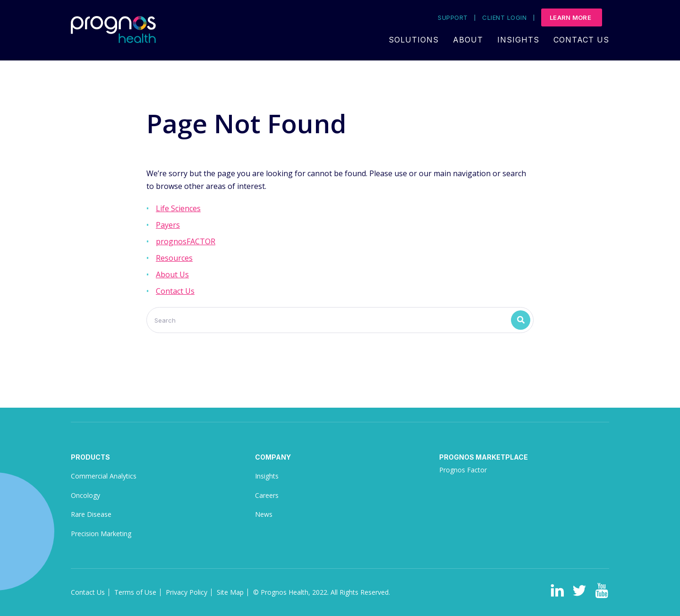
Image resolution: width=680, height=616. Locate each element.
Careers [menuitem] (267, 495)
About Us (172, 274)
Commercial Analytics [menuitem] (104, 476)
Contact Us (175, 291)
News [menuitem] (264, 514)
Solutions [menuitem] (414, 40)
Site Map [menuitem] (230, 592)
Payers (168, 225)
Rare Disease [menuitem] (91, 514)
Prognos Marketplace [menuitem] (484, 457)
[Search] (340, 320)
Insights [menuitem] (518, 40)
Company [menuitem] (273, 457)
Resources (174, 258)
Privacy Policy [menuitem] (187, 592)
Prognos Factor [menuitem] (463, 470)
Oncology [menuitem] (85, 495)
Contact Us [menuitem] (581, 40)
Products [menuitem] (90, 457)
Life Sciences (178, 208)
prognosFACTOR (186, 241)
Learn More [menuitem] (570, 17)
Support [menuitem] (453, 18)
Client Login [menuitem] (504, 18)
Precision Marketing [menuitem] (101, 534)
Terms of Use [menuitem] (135, 592)
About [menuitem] (468, 40)
